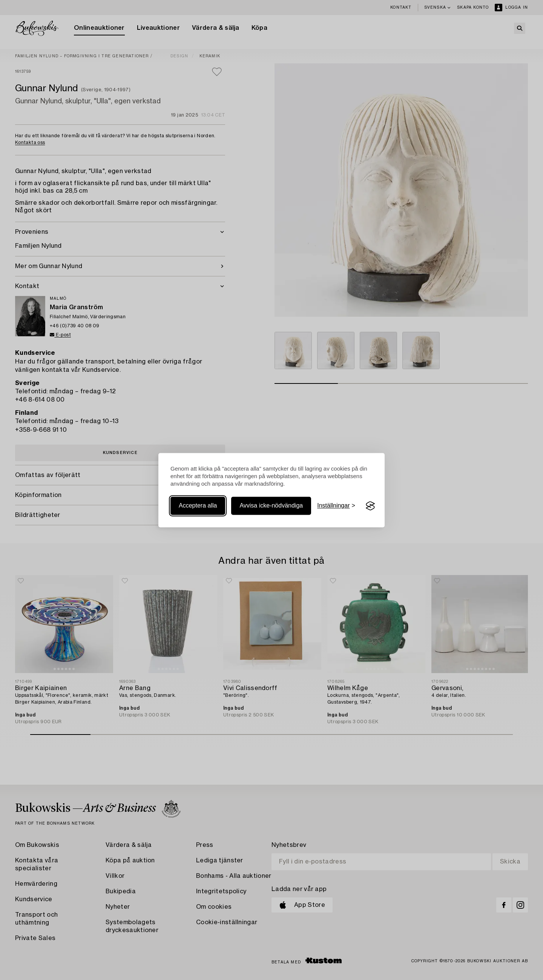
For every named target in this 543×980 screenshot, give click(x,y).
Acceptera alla (198, 506)
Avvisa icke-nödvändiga (271, 506)
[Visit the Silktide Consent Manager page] (370, 506)
